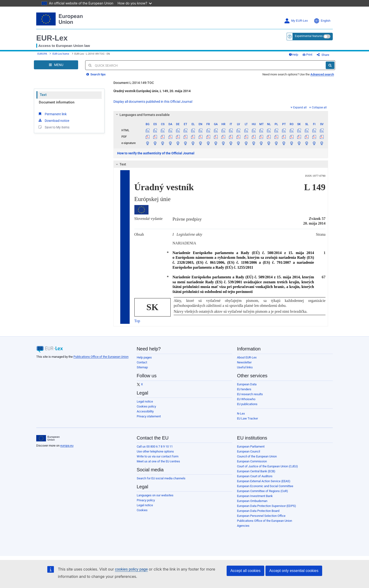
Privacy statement (149, 416)
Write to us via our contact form (158, 456)
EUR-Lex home (61, 54)
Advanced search (322, 74)
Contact (142, 362)
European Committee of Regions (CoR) (263, 491)
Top (137, 321)
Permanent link (52, 114)
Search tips (96, 74)
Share (323, 55)
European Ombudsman (252, 501)
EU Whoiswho (246, 399)
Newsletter (244, 362)
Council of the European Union (257, 456)
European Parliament (251, 446)
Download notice (53, 120)
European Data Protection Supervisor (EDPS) (267, 506)
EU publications (247, 404)
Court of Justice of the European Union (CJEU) (267, 466)
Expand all (299, 107)
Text (43, 95)
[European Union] (48, 438)
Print (307, 55)
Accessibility (145, 411)
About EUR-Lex (247, 357)
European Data (247, 384)
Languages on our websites (155, 495)
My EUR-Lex (296, 21)
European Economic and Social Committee (265, 486)
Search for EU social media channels (161, 478)
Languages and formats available (142, 115)
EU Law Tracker (247, 418)
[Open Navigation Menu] (56, 65)
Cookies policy (146, 406)
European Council (249, 451)
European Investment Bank (255, 496)
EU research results (250, 394)
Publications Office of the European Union (101, 357)
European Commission (252, 461)
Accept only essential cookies (294, 571)
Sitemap (142, 367)
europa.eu (67, 446)
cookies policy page (131, 569)
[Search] (330, 65)
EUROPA (42, 54)
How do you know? (135, 3)
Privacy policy (146, 500)
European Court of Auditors (255, 476)
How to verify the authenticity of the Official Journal (156, 153)
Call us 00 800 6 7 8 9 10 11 (155, 446)
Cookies (142, 510)
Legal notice (145, 401)
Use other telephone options (155, 451)
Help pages (144, 357)
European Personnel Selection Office (261, 516)
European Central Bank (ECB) (256, 471)
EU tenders (244, 389)
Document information (57, 102)
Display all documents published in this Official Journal (153, 102)
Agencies (243, 526)
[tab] (221, 115)
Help (293, 55)
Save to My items (54, 127)
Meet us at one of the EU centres (158, 461)
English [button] (322, 21)
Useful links (245, 367)
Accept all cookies (245, 571)
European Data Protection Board (258, 511)
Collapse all (318, 107)
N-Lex (241, 413)
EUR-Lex (52, 38)
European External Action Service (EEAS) (264, 481)
